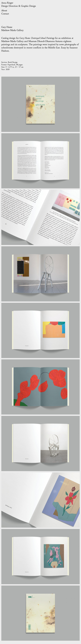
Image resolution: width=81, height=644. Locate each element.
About (4, 11)
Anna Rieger (7, 3)
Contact (5, 14)
